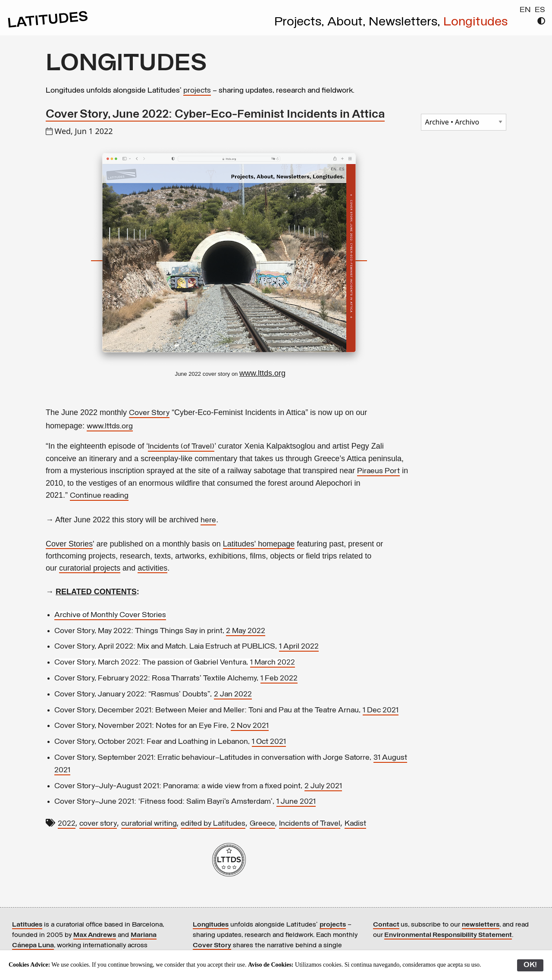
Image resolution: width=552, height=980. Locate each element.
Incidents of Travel (310, 824)
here (208, 520)
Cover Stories (69, 544)
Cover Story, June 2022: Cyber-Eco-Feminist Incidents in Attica (215, 115)
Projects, (301, 22)
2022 (67, 824)
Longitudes (475, 22)
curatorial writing (149, 824)
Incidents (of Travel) (181, 447)
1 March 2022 (273, 663)
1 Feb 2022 (279, 679)
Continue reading (99, 496)
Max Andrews (95, 935)
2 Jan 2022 (233, 694)
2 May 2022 (246, 631)
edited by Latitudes (213, 824)
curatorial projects (90, 568)
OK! (530, 965)
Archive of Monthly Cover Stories (110, 615)
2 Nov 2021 (250, 726)
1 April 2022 (299, 647)
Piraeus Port (378, 471)
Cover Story (149, 413)
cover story (98, 824)
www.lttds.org (110, 426)
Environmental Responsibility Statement (448, 935)
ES (540, 10)
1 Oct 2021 (269, 742)
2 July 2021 (323, 786)
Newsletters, (406, 22)
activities (152, 568)
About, (348, 22)
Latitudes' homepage (259, 544)
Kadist (355, 824)
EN (525, 10)
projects (197, 91)
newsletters (481, 925)
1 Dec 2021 (381, 710)
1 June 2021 (296, 802)
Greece (262, 824)
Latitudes (27, 925)
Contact (386, 925)
